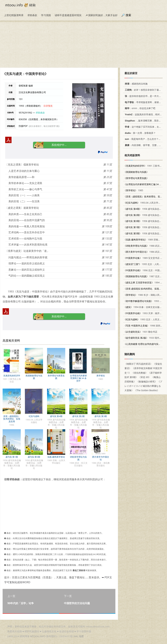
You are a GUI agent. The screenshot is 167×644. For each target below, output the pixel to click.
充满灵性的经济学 (12, 376)
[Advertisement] (83, 45)
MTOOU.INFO (38, 636)
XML (76, 636)
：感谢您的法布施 (136, 84)
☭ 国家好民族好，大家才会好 (102, 15)
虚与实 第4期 (56, 416)
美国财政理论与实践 (34, 377)
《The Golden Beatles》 (147, 390)
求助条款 (32, 15)
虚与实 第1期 (12, 457)
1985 (133, 190)
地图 (81, 636)
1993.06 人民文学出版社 (144, 203)
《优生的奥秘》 (140, 373)
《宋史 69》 (145, 377)
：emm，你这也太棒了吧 (139, 108)
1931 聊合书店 (140, 332)
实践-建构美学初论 (56, 457)
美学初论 (101, 376)
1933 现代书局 (144, 338)
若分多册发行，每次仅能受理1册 (44, 126)
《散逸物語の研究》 (147, 382)
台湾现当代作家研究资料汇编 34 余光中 (78, 378)
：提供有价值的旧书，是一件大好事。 (145, 96)
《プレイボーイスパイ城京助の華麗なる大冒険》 (143, 386)
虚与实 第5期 (34, 457)
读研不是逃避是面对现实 (68, 15)
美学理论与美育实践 (56, 377)
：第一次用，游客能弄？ (140, 133)
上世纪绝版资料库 (14, 15)
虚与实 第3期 (101, 416)
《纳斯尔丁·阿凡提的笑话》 (138, 364)
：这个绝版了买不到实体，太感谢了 (145, 127)
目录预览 (48, 106)
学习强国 (46, 15)
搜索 (128, 15)
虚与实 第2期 (78, 416)
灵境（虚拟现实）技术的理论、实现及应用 (12, 419)
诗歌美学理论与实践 (78, 458)
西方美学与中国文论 (101, 458)
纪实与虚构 (34, 416)
